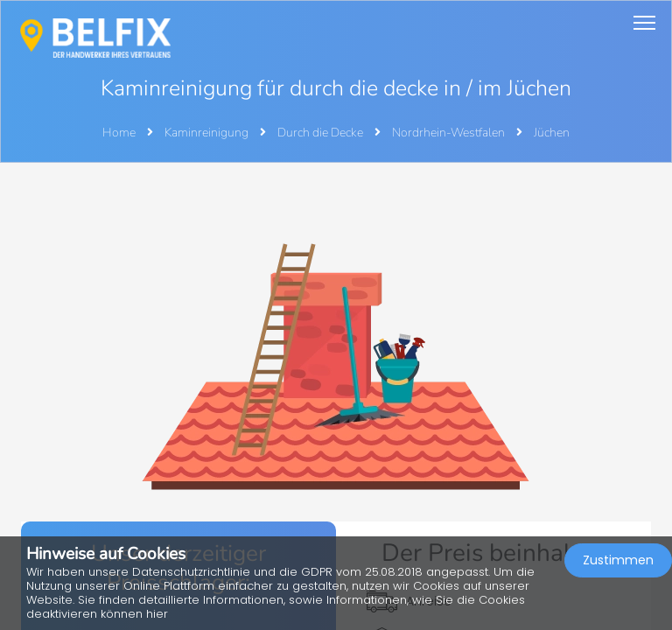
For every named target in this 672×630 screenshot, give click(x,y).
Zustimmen (618, 560)
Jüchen (552, 133)
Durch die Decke (322, 133)
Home (119, 133)
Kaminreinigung (208, 133)
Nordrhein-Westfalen (450, 133)
